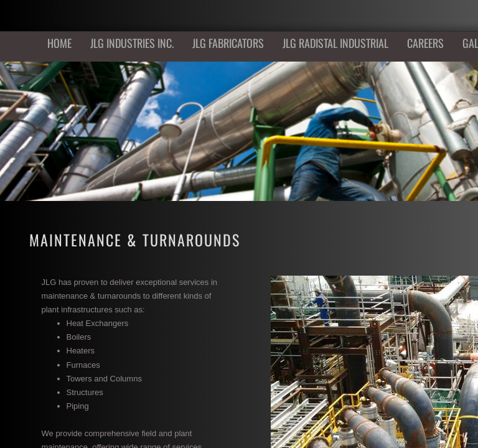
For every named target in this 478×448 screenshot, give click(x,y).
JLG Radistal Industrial (335, 43)
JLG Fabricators (228, 43)
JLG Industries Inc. (132, 43)
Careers (425, 43)
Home (59, 43)
